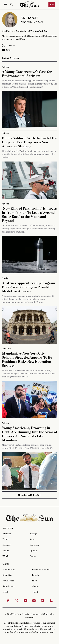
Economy (7, 545)
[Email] (29, 50)
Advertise (7, 575)
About (35, 592)
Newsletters (8, 581)
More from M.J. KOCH (30, 495)
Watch (6, 556)
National (7, 534)
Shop (34, 581)
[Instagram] (34, 601)
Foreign (33, 534)
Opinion (33, 551)
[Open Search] (12, 4)
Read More (20, 39)
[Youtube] (25, 601)
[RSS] (51, 601)
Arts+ (32, 539)
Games (33, 556)
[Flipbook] (42, 601)
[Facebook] (8, 601)
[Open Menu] (6, 4)
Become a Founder (41, 570)
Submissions (8, 586)
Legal (5, 592)
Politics (6, 539)
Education (34, 545)
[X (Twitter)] (29, 45)
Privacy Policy (21, 626)
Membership (9, 570)
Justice (6, 551)
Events (35, 575)
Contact (36, 586)
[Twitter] (17, 601)
